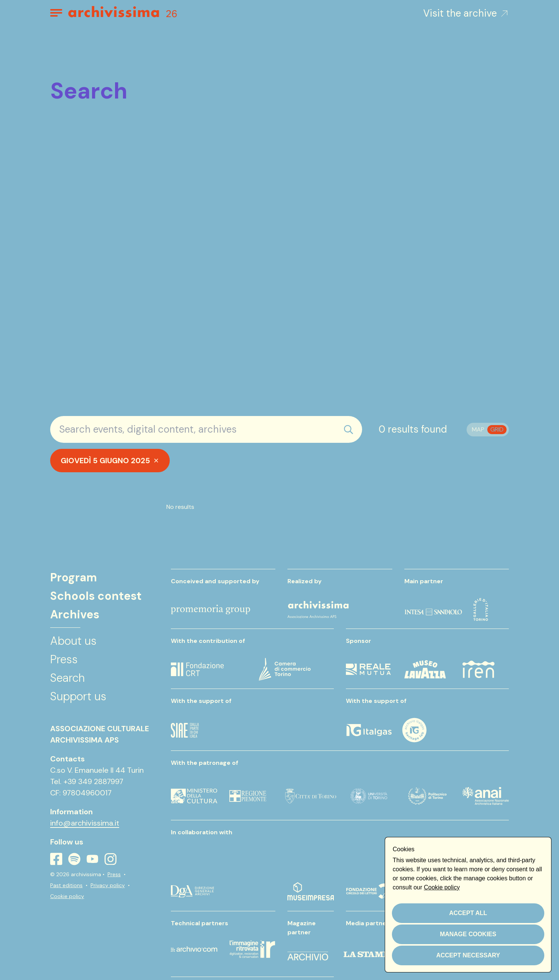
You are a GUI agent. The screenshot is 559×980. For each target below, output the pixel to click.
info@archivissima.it (85, 823)
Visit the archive (466, 13)
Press (114, 874)
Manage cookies (468, 934)
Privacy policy (108, 885)
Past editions (66, 885)
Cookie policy (67, 896)
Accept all (468, 913)
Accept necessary (468, 955)
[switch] (488, 430)
